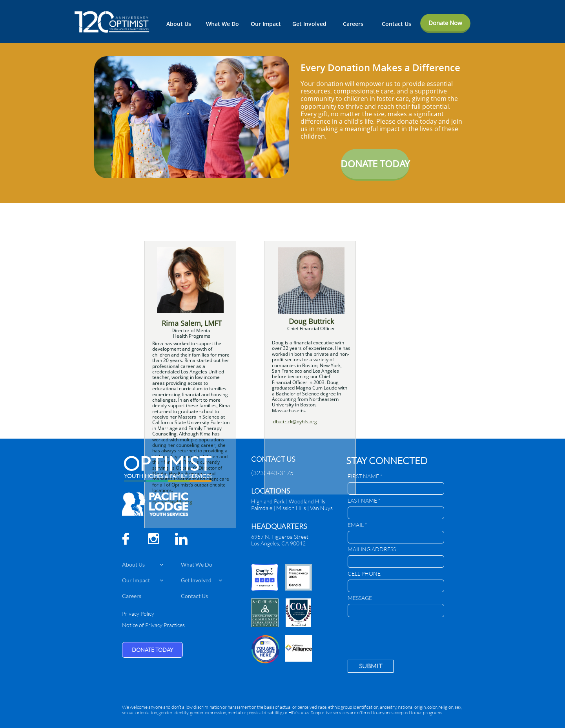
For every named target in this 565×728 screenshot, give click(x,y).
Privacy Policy (138, 614)
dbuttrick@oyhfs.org (295, 422)
